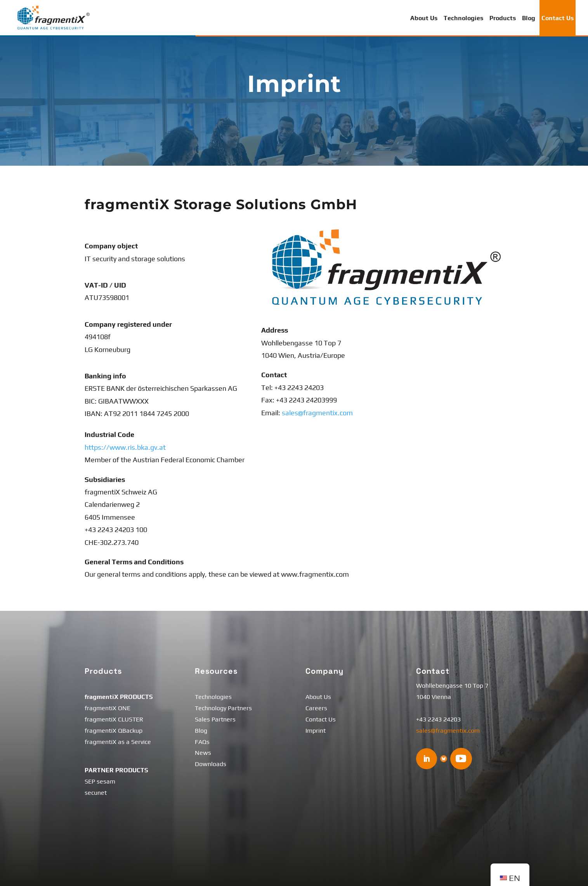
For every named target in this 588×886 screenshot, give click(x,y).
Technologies (463, 18)
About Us (424, 18)
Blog (529, 18)
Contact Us (558, 18)
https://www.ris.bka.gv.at (125, 447)
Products (503, 18)
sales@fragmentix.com (317, 413)
